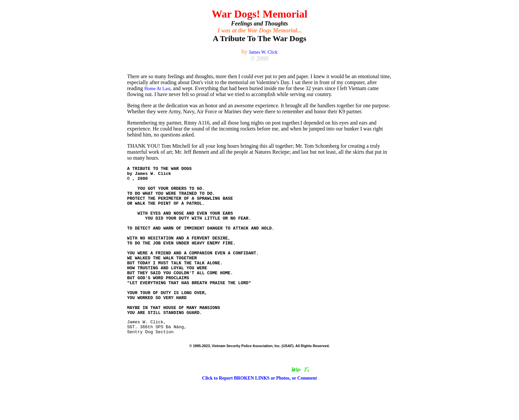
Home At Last (157, 89)
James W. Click (263, 52)
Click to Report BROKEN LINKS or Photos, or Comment (260, 412)
